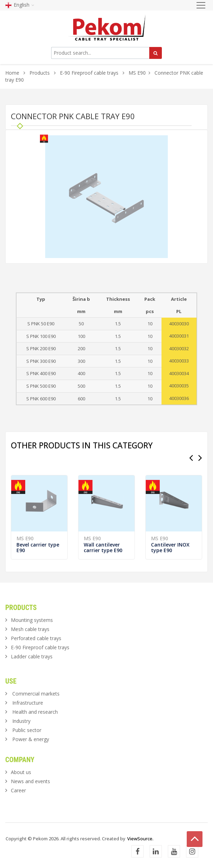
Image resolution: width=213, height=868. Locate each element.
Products (40, 73)
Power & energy (31, 739)
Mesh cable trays (30, 629)
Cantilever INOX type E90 (170, 547)
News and (30, 781)
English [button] (20, 5)
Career (18, 790)
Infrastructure (28, 703)
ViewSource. (140, 839)
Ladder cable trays (32, 656)
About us (21, 772)
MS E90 (137, 73)
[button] (162, 142)
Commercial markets (36, 694)
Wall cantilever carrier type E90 (103, 547)
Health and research (35, 712)
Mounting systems (32, 620)
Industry (21, 721)
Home (12, 73)
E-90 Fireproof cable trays (89, 73)
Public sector (27, 730)
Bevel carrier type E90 (38, 547)
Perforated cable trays (36, 638)
